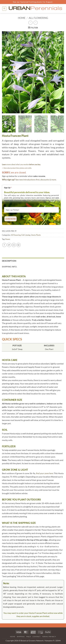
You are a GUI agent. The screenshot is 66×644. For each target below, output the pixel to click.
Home (22, 18)
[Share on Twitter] (9, 245)
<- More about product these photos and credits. (17, 168)
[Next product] (30, 23)
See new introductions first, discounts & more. (36, 180)
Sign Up (8, 188)
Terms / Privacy (49, 637)
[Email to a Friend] (14, 245)
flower (8, 239)
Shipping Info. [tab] (9, 267)
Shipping (21, 637)
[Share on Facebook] (4, 245)
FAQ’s (29, 637)
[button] (4, 9)
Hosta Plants (36, 235)
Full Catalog (26, 235)
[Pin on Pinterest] (18, 245)
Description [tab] (9, 261)
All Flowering (38, 18)
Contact (36, 637)
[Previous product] (35, 23)
